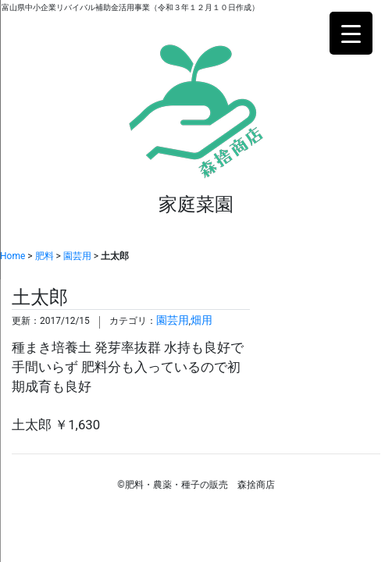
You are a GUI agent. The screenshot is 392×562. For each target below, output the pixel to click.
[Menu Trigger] (351, 33)
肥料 (45, 256)
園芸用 (77, 256)
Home (12, 256)
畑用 (201, 320)
